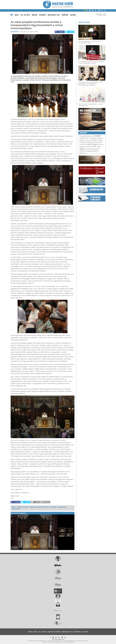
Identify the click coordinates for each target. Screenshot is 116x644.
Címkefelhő (83, 133)
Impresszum (45, 642)
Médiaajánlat (52, 642)
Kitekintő (42, 15)
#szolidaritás (16, 509)
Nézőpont (65, 15)
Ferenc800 (88, 149)
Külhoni (35, 15)
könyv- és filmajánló (90, 138)
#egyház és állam (23, 507)
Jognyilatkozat (59, 642)
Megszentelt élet (54, 15)
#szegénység (62, 507)
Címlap (30, 632)
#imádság (53, 507)
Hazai (17, 15)
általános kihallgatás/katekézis (89, 151)
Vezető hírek (84, 22)
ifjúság (82, 138)
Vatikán (101, 144)
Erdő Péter (83, 144)
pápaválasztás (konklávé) (95, 142)
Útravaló (82, 153)
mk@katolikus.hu (71, 641)
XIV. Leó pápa (25, 15)
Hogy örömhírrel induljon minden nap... (90, 113)
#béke (14, 507)
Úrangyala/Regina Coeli (87, 136)
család (98, 136)
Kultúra (73, 15)
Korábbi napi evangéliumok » (97, 129)
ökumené (96, 149)
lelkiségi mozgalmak (86, 147)
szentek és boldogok (91, 140)
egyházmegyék (92, 144)
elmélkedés (83, 142)
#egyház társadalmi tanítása (39, 507)
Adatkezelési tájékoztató (69, 642)
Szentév (100, 140)
